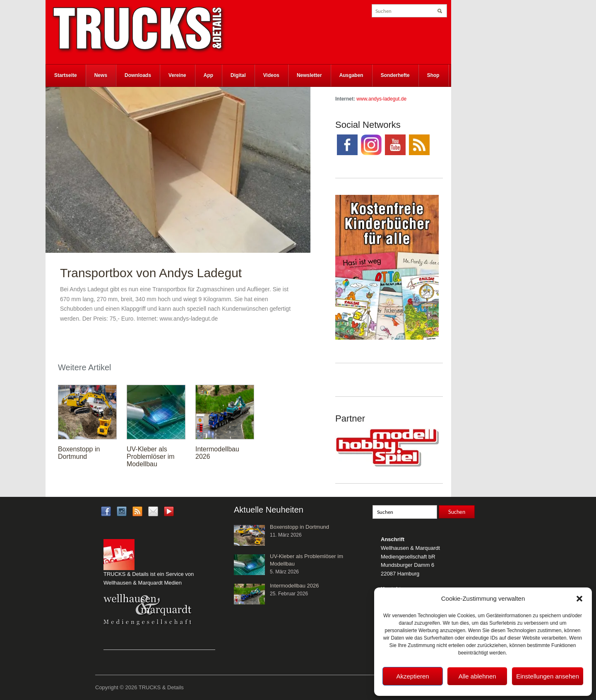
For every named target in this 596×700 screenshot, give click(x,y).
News (101, 75)
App (208, 75)
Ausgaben (351, 75)
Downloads (138, 75)
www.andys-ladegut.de (381, 99)
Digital (238, 75)
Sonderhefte (395, 75)
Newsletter (309, 75)
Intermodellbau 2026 (294, 586)
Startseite (66, 75)
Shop (433, 75)
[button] (579, 599)
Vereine (177, 75)
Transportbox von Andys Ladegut (151, 273)
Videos (271, 75)
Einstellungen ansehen (548, 676)
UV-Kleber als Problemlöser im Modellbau (151, 457)
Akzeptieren (412, 676)
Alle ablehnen (477, 676)
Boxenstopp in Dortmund (79, 453)
